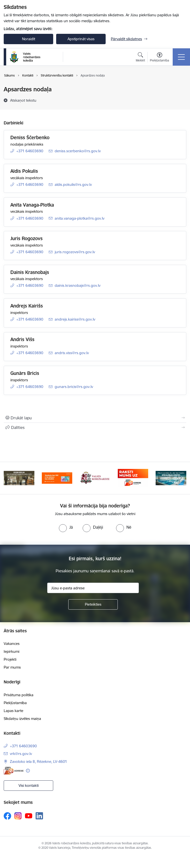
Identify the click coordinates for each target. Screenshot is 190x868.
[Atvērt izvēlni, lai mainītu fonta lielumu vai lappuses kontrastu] (159, 58)
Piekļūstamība (15, 703)
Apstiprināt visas (81, 39)
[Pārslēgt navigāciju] (181, 57)
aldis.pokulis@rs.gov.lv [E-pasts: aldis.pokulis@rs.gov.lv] (73, 184)
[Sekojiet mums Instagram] (18, 816)
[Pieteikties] (93, 604)
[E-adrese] (14, 771)
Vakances (12, 644)
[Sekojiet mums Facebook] (7, 816)
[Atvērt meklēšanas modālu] (140, 58)
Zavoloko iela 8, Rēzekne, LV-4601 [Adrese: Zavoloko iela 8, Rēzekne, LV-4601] (38, 762)
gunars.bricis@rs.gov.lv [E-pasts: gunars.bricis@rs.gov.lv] (74, 387)
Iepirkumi (12, 651)
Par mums (12, 667)
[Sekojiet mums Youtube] (29, 816)
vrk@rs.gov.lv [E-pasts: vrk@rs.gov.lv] (21, 754)
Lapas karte (13, 711)
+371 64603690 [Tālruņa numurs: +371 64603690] (30, 151)
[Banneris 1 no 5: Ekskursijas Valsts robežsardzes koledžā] (19, 478)
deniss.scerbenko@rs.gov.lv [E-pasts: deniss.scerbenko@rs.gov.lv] (78, 151)
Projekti (10, 659)
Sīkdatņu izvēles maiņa (22, 719)
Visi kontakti (29, 785)
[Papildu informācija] (28, 771)
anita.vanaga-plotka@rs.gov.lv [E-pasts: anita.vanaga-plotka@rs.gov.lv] (80, 218)
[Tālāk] (180, 478)
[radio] (66, 527)
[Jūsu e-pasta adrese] (93, 588)
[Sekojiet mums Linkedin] (39, 816)
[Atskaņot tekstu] (23, 100)
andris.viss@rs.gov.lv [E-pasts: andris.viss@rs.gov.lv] (72, 353)
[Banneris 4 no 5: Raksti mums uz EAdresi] (133, 478)
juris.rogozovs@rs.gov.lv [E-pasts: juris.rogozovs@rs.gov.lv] (75, 252)
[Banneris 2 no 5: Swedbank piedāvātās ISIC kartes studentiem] (57, 478)
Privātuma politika (19, 695)
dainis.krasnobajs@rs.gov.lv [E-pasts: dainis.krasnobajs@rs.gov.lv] (78, 285)
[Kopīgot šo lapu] (95, 427)
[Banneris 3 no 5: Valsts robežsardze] (95, 478)
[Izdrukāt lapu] (95, 418)
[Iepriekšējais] (10, 478)
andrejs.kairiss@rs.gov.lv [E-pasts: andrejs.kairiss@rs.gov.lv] (75, 319)
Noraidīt (29, 39)
